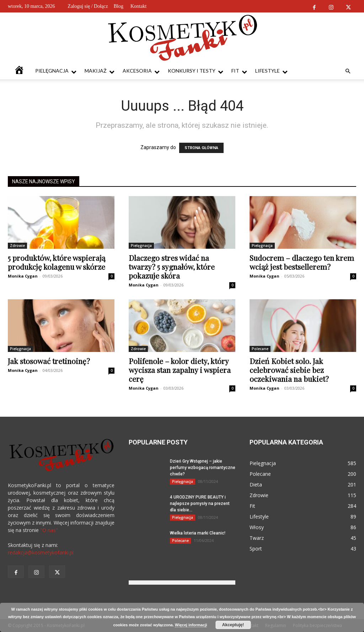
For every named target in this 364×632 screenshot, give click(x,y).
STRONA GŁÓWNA (201, 148)
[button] (348, 71)
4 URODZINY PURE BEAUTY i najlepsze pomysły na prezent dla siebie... (200, 504)
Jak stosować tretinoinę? (49, 361)
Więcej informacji (191, 625)
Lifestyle (271, 71)
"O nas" (49, 530)
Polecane (260, 349)
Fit (239, 71)
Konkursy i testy (196, 71)
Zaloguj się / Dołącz (88, 6)
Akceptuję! (233, 625)
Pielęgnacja (56, 71)
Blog (119, 6)
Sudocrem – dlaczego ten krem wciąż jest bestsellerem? (302, 262)
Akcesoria (141, 71)
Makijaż (100, 71)
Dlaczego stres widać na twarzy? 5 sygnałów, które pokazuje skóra (172, 267)
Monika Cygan (23, 276)
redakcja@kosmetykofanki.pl (41, 552)
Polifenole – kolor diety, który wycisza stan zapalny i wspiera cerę (180, 370)
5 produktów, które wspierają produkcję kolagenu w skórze (57, 262)
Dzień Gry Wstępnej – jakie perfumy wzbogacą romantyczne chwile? (203, 468)
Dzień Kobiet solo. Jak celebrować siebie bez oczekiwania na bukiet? (289, 370)
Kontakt (138, 6)
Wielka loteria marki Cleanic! (198, 533)
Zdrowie (17, 246)
